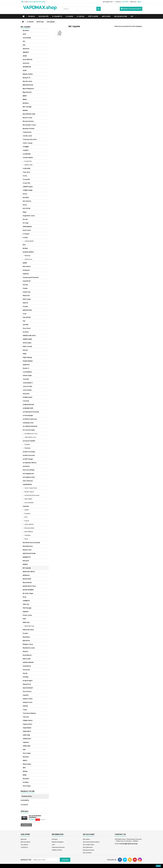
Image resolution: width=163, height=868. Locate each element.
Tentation (27, 535)
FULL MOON (27, 317)
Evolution (27, 513)
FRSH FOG (26, 296)
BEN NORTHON (28, 85)
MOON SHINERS (28, 590)
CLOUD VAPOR (28, 158)
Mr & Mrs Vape (28, 593)
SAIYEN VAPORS (28, 662)
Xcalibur (26, 782)
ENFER (25, 263)
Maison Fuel (27, 550)
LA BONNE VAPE (28, 408)
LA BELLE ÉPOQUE (28, 405)
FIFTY (26, 517)
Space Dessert (28, 688)
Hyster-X (26, 368)
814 (24, 41)
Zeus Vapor (27, 786)
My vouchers (87, 853)
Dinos (25, 205)
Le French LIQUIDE (29, 441)
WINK (25, 775)
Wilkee (25, 771)
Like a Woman (28, 481)
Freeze (27, 521)
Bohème (26, 103)
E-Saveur (26, 234)
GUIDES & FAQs (57, 850)
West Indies (27, 764)
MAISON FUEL (27, 310)
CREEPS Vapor (28, 187)
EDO (24, 245)
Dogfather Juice (29, 216)
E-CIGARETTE (57, 16)
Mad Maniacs (28, 546)
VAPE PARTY (27, 731)
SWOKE (25, 706)
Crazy (25, 176)
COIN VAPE (27, 168)
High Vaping (27, 357)
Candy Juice (27, 136)
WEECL (25, 760)
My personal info (89, 850)
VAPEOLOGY (27, 739)
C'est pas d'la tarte (30, 139)
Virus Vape (27, 753)
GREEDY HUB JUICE (29, 336)
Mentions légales (58, 842)
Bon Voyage (27, 107)
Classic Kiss (28, 259)
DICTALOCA (27, 201)
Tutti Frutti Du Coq (30, 437)
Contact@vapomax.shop (128, 844)
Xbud (26, 539)
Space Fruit (27, 684)
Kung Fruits (28, 161)
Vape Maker (27, 728)
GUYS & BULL (27, 343)
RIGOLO (25, 651)
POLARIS (27, 444)
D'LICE (25, 194)
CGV (53, 845)
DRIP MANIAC (27, 227)
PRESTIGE (26, 622)
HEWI (25, 354)
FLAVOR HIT (27, 281)
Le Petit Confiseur (29, 452)
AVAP (25, 70)
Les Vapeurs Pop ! (29, 477)
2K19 (24, 34)
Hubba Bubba (28, 361)
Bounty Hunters (28, 121)
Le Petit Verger (28, 459)
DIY (132, 16)
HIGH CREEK (28, 499)
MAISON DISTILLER (29, 553)
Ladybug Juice (28, 423)
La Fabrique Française (31, 412)
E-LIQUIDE (69, 16)
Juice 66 (26, 379)
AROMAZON (27, 67)
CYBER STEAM (28, 190)
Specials (25, 811)
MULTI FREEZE (28, 532)
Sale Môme (27, 666)
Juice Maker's (28, 383)
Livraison (55, 839)
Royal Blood (27, 655)
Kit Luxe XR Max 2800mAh (35, 817)
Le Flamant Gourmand (32, 495)
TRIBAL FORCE (28, 720)
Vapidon (26, 742)
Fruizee (25, 306)
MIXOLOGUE (27, 579)
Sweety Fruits (28, 702)
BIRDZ (25, 99)
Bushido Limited (29, 129)
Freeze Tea (27, 292)
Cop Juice (26, 172)
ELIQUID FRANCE (28, 252)
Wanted (26, 757)
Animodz (26, 63)
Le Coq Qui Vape (29, 430)
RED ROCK (26, 641)
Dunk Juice (27, 230)
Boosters (26, 30)
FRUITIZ (25, 303)
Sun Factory (27, 691)
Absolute (26, 49)
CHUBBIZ (26, 147)
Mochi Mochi (27, 582)
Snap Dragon (28, 681)
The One (26, 717)
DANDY (27, 510)
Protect (25, 633)
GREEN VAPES (27, 339)
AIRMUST (26, 52)
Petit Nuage (27, 608)
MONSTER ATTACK (29, 586)
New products (25, 842)
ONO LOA (26, 604)
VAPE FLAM (26, 735)
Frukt (25, 314)
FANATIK (26, 274)
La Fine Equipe (28, 415)
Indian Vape (27, 375)
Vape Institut (27, 724)
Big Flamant (27, 92)
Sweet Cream (28, 699)
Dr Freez (26, 223)
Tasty (25, 710)
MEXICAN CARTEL (29, 572)
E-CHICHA (81, 16)
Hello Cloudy (27, 346)
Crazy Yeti (26, 183)
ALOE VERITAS (28, 60)
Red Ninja (26, 637)
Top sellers (24, 845)
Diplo (25, 212)
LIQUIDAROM (27, 484)
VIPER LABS (27, 746)
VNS (24, 750)
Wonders (26, 779)
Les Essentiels (29, 503)
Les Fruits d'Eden (29, 470)
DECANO (26, 198)
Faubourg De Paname (31, 277)
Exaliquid (26, 270)
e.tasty (25, 237)
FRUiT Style (27, 299)
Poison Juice (27, 615)
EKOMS (25, 248)
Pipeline (26, 612)
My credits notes (89, 845)
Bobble (25, 110)
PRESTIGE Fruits (29, 626)
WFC (24, 768)
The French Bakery (29, 713)
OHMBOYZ (26, 601)
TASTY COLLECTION (30, 488)
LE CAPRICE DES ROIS (30, 426)
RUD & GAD (27, 659)
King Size (26, 394)
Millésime (26, 575)
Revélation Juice (29, 648)
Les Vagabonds (28, 474)
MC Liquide (27, 568)
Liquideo (26, 506)
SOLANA (26, 677)
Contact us (24, 847)
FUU (24, 321)
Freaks (25, 288)
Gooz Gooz (27, 328)
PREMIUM (27, 256)
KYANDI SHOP (27, 397)
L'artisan (26, 401)
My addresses (88, 847)
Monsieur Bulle (29, 528)
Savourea (26, 670)
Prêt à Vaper (93, 16)
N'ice (24, 597)
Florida (25, 285)
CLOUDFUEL (27, 154)
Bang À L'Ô (27, 78)
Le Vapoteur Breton (30, 463)
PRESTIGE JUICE (28, 630)
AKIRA (25, 56)
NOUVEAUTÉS (44, 16)
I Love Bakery (27, 372)
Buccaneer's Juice (29, 125)
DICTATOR (27, 208)
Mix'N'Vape (106, 16)
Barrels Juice (27, 81)
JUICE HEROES (29, 524)
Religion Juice (28, 644)
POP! (24, 619)
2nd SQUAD (27, 38)
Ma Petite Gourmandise (31, 543)
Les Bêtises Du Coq (31, 434)
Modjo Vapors (29, 492)
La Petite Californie (30, 419)
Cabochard (27, 132)
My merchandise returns (91, 842)
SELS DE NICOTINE (121, 16)
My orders (86, 839)
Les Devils (26, 466)
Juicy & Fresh (27, 386)
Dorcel (25, 219)
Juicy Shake (27, 390)
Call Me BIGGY (29, 241)
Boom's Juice (27, 118)
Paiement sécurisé (58, 847)
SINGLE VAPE (28, 165)
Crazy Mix (26, 179)
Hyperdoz (26, 365)
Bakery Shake (28, 74)
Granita (26, 332)
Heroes (25, 350)
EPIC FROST (27, 267)
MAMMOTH (27, 557)
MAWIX (25, 564)
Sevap (25, 673)
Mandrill (26, 561)
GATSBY (26, 325)
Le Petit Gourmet (29, 455)
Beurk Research (28, 89)
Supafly (26, 695)
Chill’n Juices (28, 143)
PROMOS (31, 16)
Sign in (139, 2)
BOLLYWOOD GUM (29, 114)
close (158, 866)
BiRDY (25, 96)
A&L (24, 45)
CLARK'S (26, 150)
